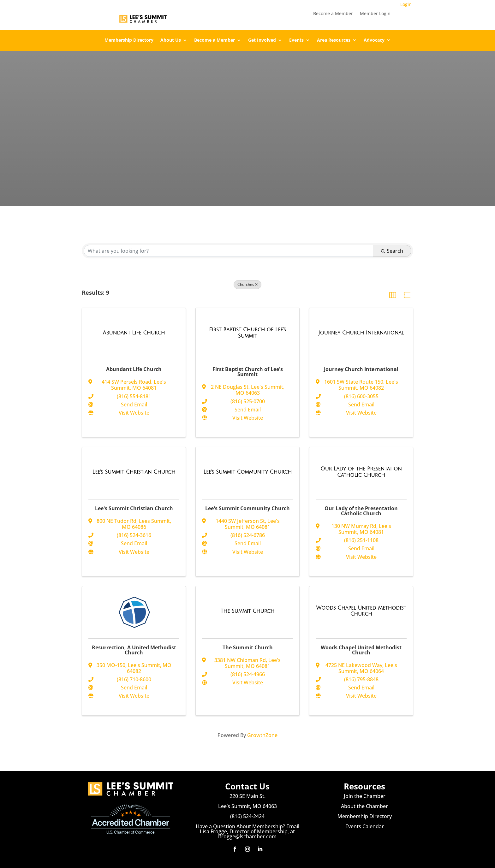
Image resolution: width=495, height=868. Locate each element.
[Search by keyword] (228, 251)
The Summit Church (248, 647)
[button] (393, 295)
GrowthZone (262, 735)
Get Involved (262, 40)
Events (296, 40)
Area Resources (334, 40)
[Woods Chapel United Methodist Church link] (361, 611)
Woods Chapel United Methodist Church (361, 650)
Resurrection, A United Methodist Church (134, 650)
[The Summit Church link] (248, 611)
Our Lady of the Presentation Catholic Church (361, 511)
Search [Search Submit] (392, 251)
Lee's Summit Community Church (247, 508)
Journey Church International (361, 369)
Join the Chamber (365, 796)
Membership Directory (129, 40)
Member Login (375, 14)
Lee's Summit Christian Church (134, 508)
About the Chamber (364, 806)
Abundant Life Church (134, 369)
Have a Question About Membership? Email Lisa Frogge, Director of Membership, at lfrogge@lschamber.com (247, 831)
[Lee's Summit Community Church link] (247, 472)
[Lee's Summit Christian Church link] (134, 472)
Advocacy (374, 40)
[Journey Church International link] (361, 333)
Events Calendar (365, 826)
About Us (171, 40)
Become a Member (333, 14)
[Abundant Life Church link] (134, 333)
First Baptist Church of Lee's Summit (248, 372)
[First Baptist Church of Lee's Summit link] (247, 333)
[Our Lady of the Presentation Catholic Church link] (361, 472)
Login (406, 4)
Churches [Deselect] (247, 284)
